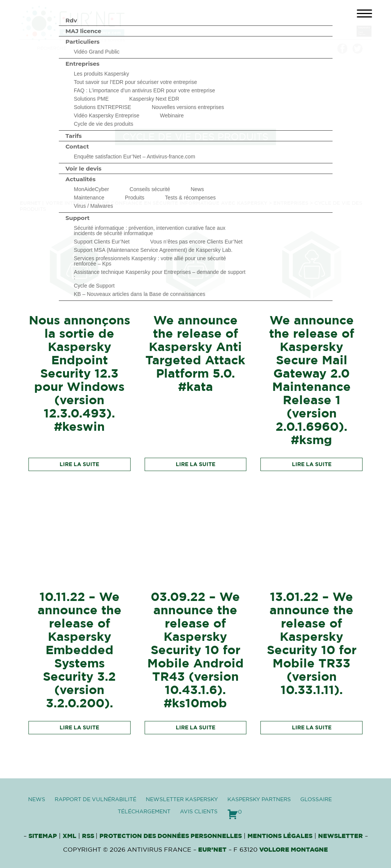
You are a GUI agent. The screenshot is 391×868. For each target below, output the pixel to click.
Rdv (71, 20)
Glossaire (316, 800)
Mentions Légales (280, 836)
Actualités (81, 179)
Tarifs (74, 136)
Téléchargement (144, 812)
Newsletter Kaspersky (182, 800)
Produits (135, 198)
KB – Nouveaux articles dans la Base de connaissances (140, 294)
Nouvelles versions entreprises (188, 107)
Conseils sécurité (150, 189)
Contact (77, 146)
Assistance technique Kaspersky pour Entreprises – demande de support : (160, 275)
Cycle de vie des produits (104, 124)
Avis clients (199, 812)
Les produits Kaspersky (102, 74)
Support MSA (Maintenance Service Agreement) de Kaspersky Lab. (153, 250)
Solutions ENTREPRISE (103, 107)
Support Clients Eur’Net (102, 242)
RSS (89, 836)
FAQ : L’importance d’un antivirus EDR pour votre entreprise (145, 90)
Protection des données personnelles (171, 836)
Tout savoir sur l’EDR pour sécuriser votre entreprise (136, 82)
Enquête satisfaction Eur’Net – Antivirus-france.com (135, 157)
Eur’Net (212, 850)
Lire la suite (79, 465)
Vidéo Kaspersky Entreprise (107, 115)
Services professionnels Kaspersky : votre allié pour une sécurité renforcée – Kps (150, 261)
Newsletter (341, 836)
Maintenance (89, 198)
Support (78, 218)
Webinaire (172, 115)
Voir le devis (84, 168)
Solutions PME (91, 99)
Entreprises (83, 64)
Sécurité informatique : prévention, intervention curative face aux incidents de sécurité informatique (150, 231)
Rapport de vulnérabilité (95, 800)
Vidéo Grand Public (97, 52)
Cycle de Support (94, 286)
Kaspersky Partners (259, 800)
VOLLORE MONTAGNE (294, 850)
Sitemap (43, 836)
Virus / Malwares (94, 206)
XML (69, 836)
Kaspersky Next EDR (154, 99)
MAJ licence (84, 31)
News (197, 189)
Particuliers (83, 42)
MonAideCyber (92, 189)
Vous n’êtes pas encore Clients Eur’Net (196, 242)
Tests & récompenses (191, 198)
